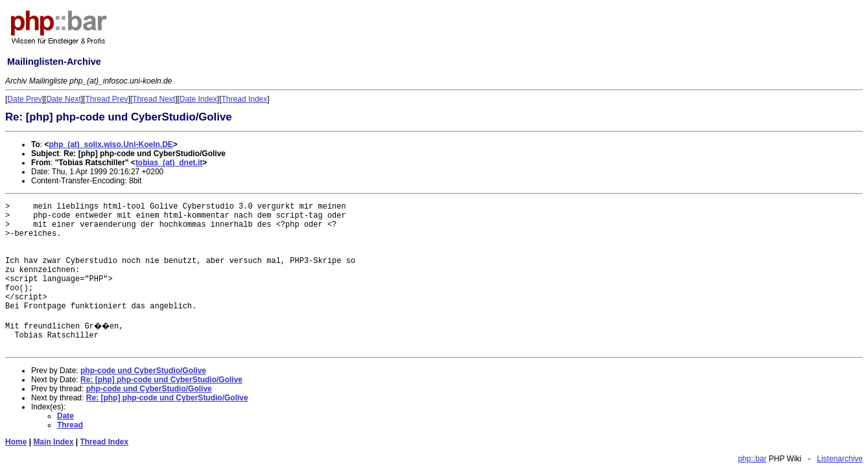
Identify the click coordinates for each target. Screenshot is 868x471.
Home (16, 442)
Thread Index (245, 99)
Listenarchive (840, 459)
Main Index (53, 442)
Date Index (198, 99)
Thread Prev (106, 99)
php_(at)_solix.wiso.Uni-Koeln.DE (111, 144)
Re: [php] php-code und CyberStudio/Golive (161, 380)
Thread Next (154, 99)
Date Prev (24, 99)
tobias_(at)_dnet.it (169, 163)
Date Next (63, 99)
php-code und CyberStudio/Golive (143, 371)
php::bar (752, 459)
